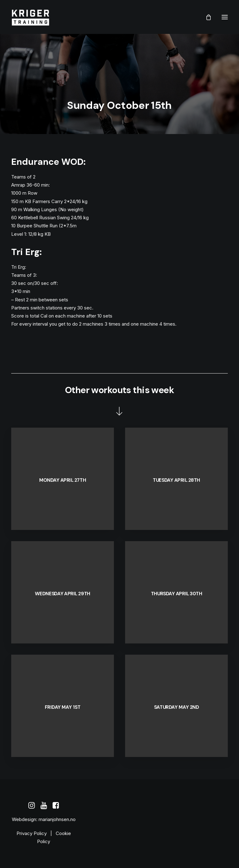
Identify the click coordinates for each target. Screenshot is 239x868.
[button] (225, 17)
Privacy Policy (32, 833)
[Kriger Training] (30, 17)
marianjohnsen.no (57, 819)
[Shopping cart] (206, 17)
